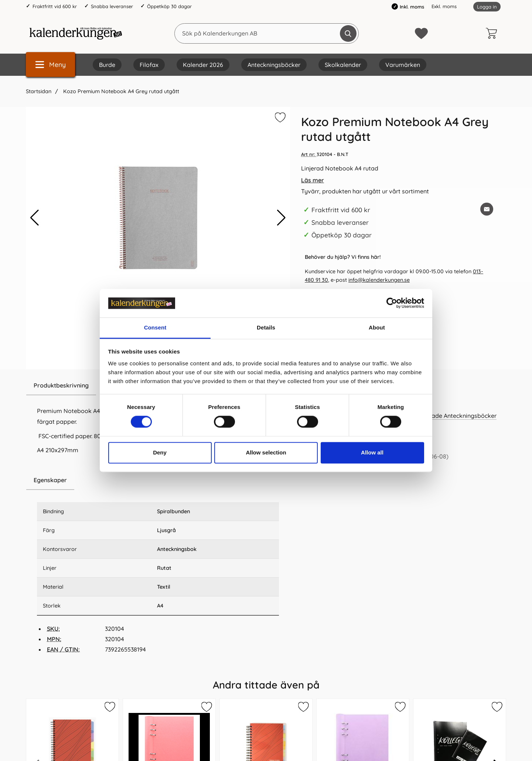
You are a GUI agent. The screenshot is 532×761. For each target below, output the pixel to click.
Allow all (372, 452)
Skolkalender (343, 65)
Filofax (149, 65)
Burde (107, 65)
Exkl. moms (444, 6)
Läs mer (313, 180)
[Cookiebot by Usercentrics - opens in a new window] (392, 303)
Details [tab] (266, 327)
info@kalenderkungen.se (379, 280)
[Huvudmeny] (50, 65)
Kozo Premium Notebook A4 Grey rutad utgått (120, 91)
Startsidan (39, 91)
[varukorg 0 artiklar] (493, 33)
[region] (158, 480)
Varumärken (403, 65)
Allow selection (266, 452)
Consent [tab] (155, 327)
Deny (160, 452)
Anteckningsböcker (274, 65)
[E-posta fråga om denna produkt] (487, 209)
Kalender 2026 (203, 65)
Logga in (487, 7)
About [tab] (377, 327)
